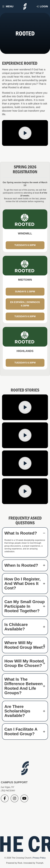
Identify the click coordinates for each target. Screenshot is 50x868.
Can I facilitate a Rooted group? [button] (21, 732)
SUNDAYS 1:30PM (25, 292)
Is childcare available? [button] (16, 627)
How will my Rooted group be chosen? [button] (24, 663)
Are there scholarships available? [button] (17, 711)
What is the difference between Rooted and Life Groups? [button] (24, 686)
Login (42, 6)
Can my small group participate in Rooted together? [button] (25, 606)
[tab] (25, 533)
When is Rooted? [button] (21, 565)
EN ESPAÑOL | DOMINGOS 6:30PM (25, 304)
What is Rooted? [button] (21, 533)
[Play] (25, 133)
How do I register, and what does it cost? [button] (22, 584)
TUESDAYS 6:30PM (25, 245)
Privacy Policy (39, 858)
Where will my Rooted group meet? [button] (25, 645)
